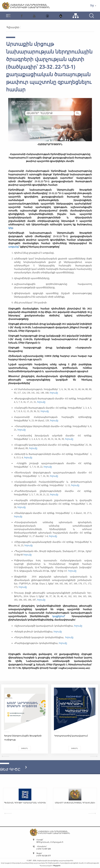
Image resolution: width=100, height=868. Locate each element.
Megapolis (57, 866)
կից (10, 228)
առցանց (13, 247)
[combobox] (93, 6)
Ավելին (25, 748)
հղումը (54, 393)
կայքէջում (58, 616)
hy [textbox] (92, 5)
